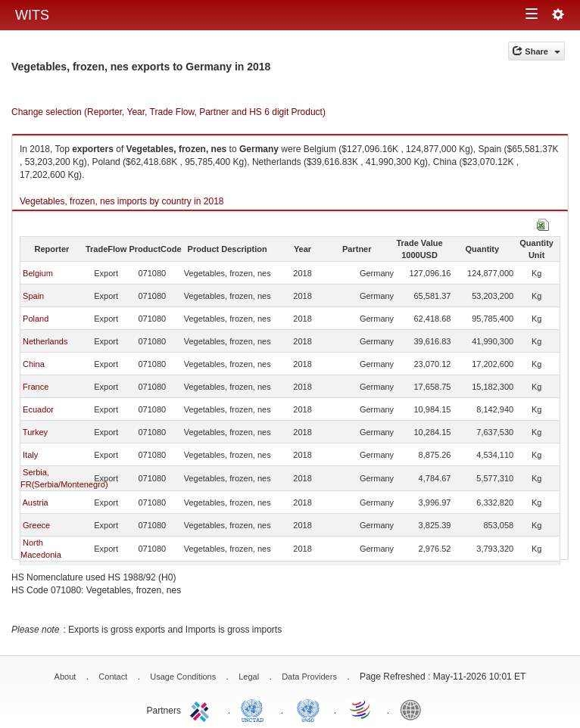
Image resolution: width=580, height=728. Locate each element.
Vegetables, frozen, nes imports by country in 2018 (122, 201)
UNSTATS (308, 709)
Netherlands (45, 341)
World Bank (414, 709)
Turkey (35, 432)
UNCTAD (255, 709)
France (36, 387)
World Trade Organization (361, 709)
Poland (36, 319)
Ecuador (38, 409)
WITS (32, 15)
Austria (35, 502)
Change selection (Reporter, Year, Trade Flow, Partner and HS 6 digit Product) (168, 112)
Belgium (38, 273)
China (34, 364)
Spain (33, 296)
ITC (202, 709)
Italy (30, 455)
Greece (36, 525)
